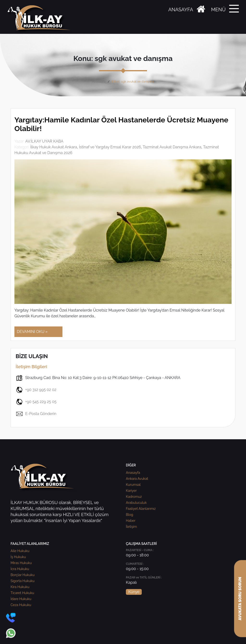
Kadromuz (134, 497)
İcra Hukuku (20, 569)
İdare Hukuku (21, 599)
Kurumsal (133, 485)
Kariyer (131, 491)
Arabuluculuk (136, 503)
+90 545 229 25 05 (36, 402)
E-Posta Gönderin (36, 414)
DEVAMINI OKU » (32, 332)
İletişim (131, 527)
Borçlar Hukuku (23, 575)
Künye (134, 592)
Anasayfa (99, 81)
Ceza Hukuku (21, 605)
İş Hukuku (18, 557)
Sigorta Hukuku (22, 581)
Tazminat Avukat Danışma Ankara (172, 147)
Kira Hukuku (20, 587)
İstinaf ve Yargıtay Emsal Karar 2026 (110, 147)
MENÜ (218, 10)
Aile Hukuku (20, 551)
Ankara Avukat (137, 479)
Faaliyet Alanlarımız (141, 509)
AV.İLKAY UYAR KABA (44, 141)
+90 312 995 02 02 (36, 390)
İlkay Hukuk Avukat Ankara (54, 147)
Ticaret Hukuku (22, 593)
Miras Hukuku (21, 563)
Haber (131, 521)
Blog (129, 515)
